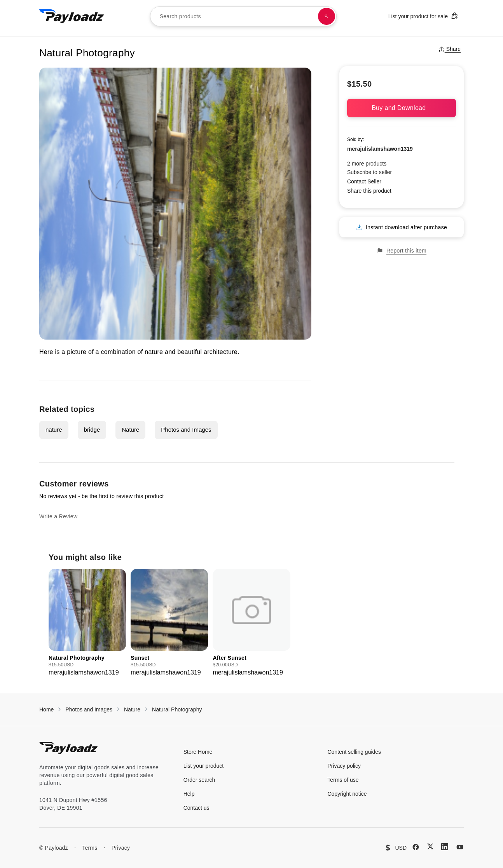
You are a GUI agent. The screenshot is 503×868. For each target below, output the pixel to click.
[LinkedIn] (445, 847)
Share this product (369, 191)
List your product (204, 766)
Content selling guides (354, 752)
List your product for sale (423, 16)
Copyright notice (347, 794)
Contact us (196, 808)
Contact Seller (364, 181)
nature (54, 430)
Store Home (198, 752)
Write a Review (58, 516)
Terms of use (343, 780)
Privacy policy (344, 766)
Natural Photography (177, 709)
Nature (130, 430)
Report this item (402, 251)
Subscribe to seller (369, 172)
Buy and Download (402, 108)
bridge (92, 430)
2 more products (367, 164)
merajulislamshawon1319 (380, 149)
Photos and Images (186, 430)
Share (450, 49)
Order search (199, 780)
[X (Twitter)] (430, 846)
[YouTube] (460, 847)
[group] (87, 623)
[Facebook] (416, 847)
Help (189, 794)
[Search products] (327, 16)
